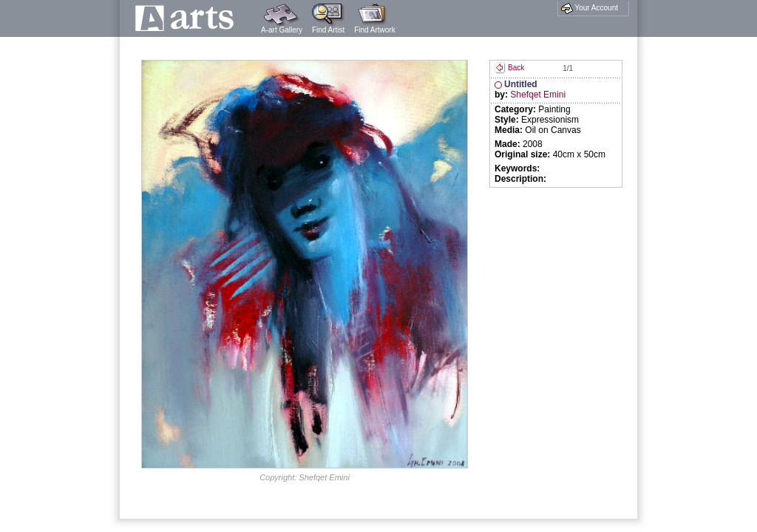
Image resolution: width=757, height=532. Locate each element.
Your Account (590, 8)
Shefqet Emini (538, 95)
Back (509, 68)
